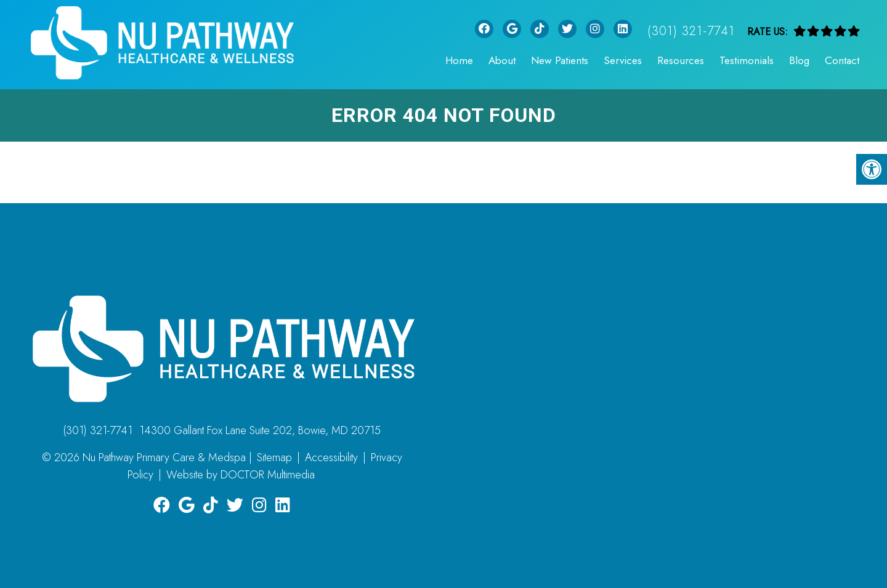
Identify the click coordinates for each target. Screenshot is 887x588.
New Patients (560, 60)
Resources (681, 60)
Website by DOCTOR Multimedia (241, 475)
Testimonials (747, 60)
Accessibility (331, 457)
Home (459, 60)
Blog (799, 60)
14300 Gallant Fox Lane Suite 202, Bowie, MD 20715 (260, 430)
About (502, 60)
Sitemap (274, 457)
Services (623, 60)
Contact (842, 60)
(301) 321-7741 (691, 31)
